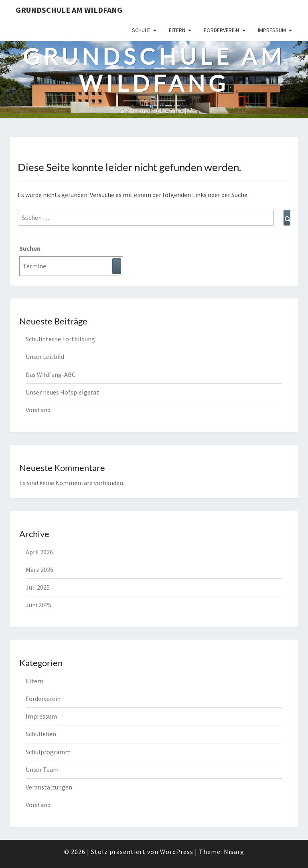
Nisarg (234, 852)
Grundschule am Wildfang (69, 10)
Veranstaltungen (49, 787)
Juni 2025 (38, 605)
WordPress (177, 852)
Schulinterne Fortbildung (60, 339)
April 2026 (39, 552)
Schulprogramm (48, 752)
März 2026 (40, 570)
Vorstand (38, 410)
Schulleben (41, 734)
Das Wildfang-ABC (51, 375)
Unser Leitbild (45, 356)
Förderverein (221, 30)
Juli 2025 (38, 587)
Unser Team (42, 769)
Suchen (30, 248)
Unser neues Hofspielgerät (62, 392)
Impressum (272, 30)
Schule (141, 30)
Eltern (177, 30)
